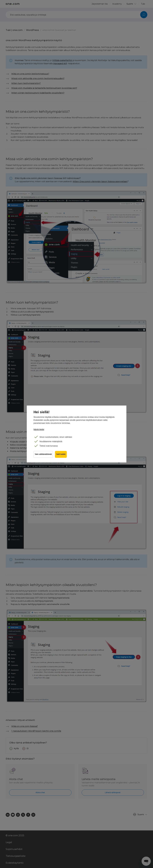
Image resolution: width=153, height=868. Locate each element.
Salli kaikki (61, 455)
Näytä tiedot (39, 429)
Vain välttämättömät (43, 455)
